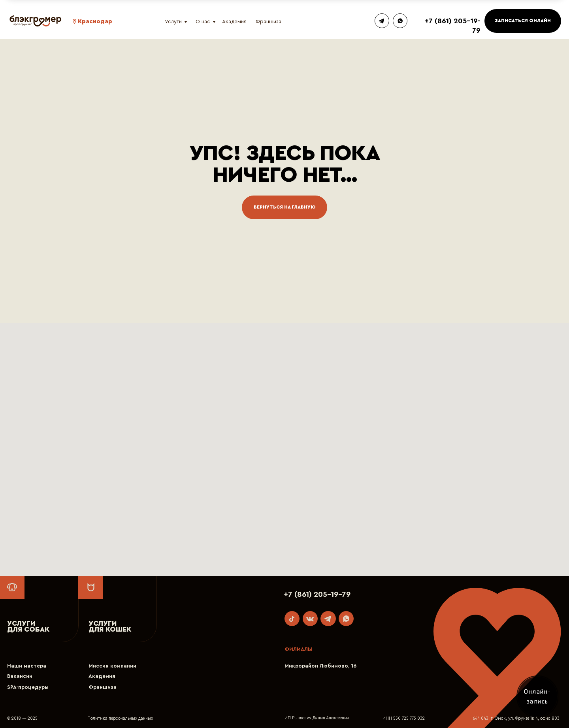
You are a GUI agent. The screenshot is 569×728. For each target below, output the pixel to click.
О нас (203, 22)
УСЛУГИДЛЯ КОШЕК (110, 626)
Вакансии (20, 676)
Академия (234, 22)
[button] (75, 22)
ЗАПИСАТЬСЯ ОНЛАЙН (523, 21)
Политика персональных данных (120, 718)
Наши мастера (27, 666)
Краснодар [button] (95, 22)
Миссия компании (112, 666)
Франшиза (268, 22)
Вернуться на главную (285, 207)
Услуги (173, 22)
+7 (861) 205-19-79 (317, 594)
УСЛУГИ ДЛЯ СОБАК (28, 626)
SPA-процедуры (28, 687)
